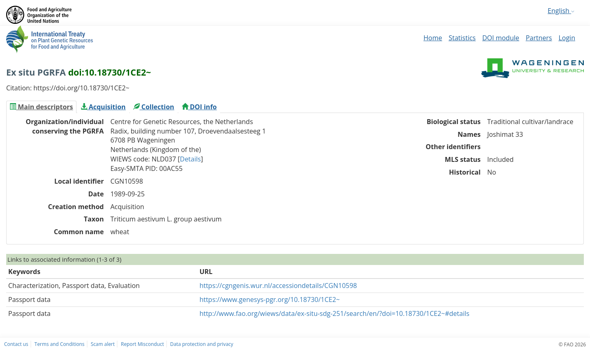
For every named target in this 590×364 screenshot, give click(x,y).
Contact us (16, 344)
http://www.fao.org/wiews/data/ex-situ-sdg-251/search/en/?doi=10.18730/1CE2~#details (334, 313)
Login (567, 38)
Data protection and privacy (202, 344)
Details (191, 159)
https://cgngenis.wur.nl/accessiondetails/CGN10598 (278, 286)
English (561, 11)
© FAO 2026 (572, 344)
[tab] (41, 107)
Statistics (462, 38)
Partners (539, 38)
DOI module (501, 38)
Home (433, 38)
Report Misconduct (142, 344)
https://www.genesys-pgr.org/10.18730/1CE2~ (270, 299)
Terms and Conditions (60, 344)
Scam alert (103, 344)
